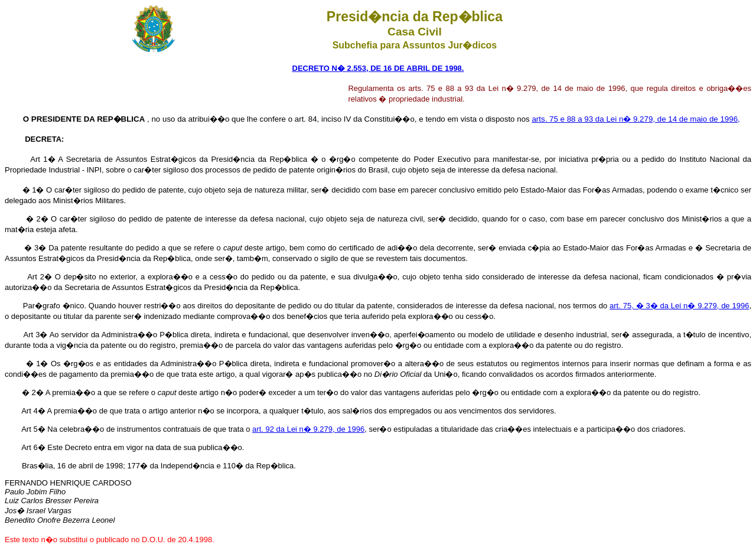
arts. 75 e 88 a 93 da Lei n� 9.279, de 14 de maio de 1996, (636, 119)
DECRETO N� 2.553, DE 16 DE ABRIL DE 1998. (378, 68)
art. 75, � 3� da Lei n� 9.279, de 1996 (679, 306)
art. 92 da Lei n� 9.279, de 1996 (308, 429)
